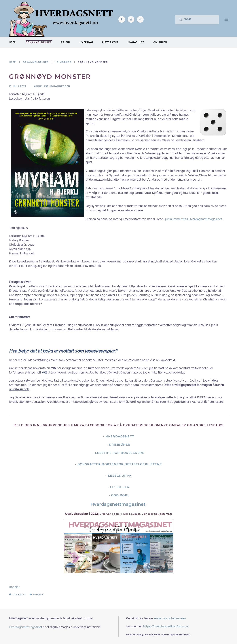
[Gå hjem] (61, 19)
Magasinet (136, 42)
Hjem (13, 42)
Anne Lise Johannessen (170, 618)
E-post (37, 594)
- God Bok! (119, 495)
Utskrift (17, 594)
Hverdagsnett (120, 436)
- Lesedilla (118, 487)
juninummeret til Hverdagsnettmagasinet (194, 219)
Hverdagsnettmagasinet (26, 627)
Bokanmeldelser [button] (39, 42)
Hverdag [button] (86, 42)
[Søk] (197, 19)
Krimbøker (120, 445)
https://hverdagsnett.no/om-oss (166, 626)
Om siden (160, 42)
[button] (226, 19)
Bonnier (14, 587)
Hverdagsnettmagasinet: (118, 504)
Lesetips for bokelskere (120, 453)
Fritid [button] (66, 42)
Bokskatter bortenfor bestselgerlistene (120, 464)
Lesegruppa (120, 476)
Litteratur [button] (110, 42)
